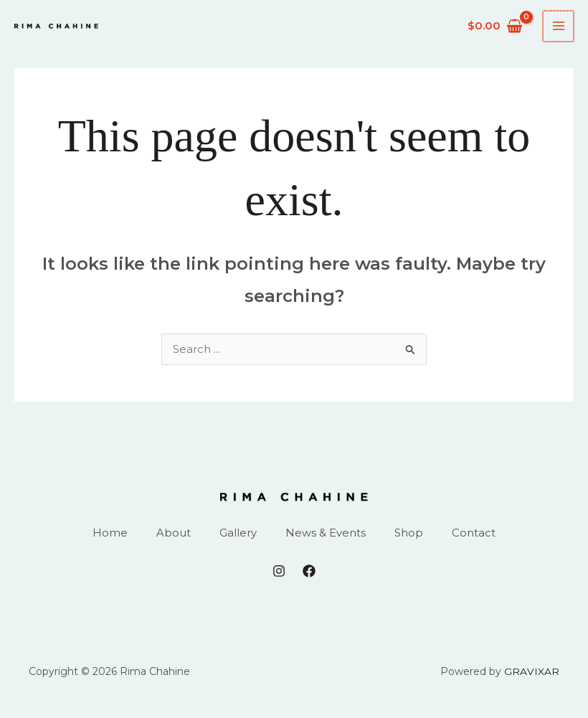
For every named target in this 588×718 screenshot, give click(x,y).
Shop (409, 534)
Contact (474, 534)
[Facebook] (309, 572)
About (174, 534)
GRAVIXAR (532, 673)
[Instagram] (279, 572)
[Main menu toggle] (559, 26)
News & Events (326, 534)
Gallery (238, 534)
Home (110, 534)
